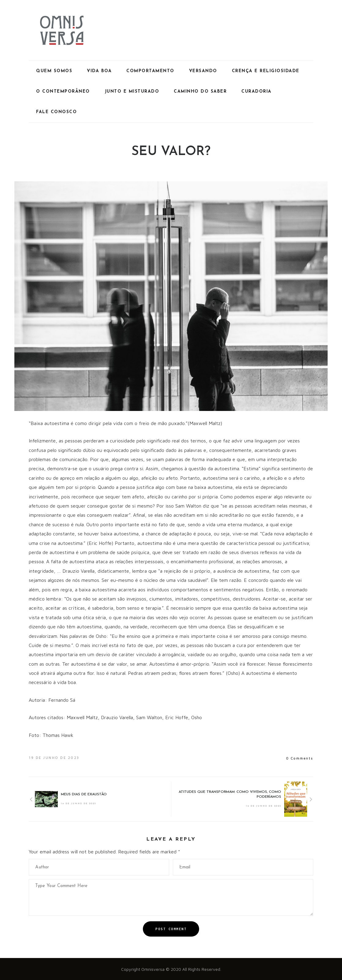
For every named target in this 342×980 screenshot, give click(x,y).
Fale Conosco (56, 112)
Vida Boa (99, 71)
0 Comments (300, 758)
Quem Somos (54, 71)
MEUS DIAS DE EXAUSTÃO (84, 794)
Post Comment (171, 929)
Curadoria (256, 92)
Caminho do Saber (200, 92)
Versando (203, 71)
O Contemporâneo (63, 92)
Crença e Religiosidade (266, 71)
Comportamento (150, 71)
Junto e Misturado (132, 92)
